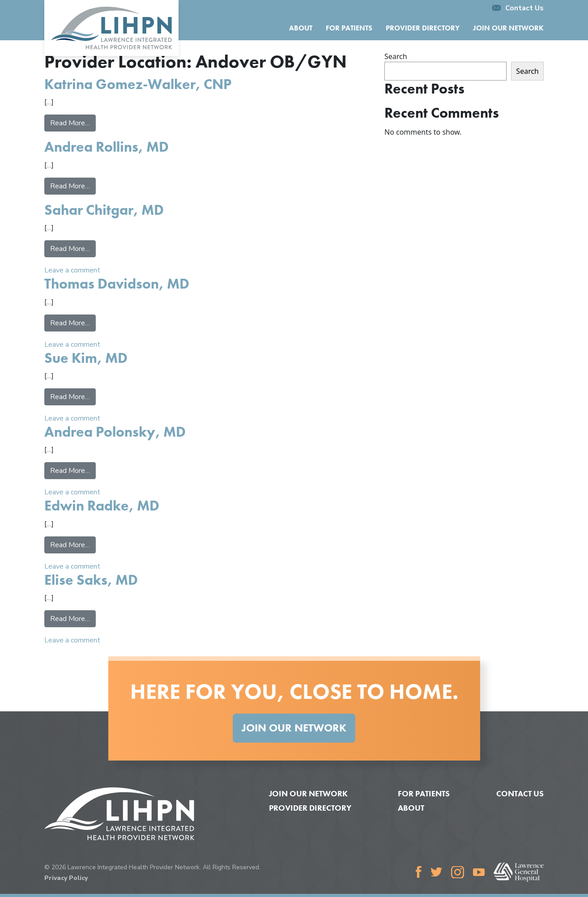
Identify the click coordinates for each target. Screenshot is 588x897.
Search (396, 56)
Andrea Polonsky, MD (115, 432)
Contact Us (518, 8)
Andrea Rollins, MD (107, 147)
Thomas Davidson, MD (117, 284)
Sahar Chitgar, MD (104, 210)
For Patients (349, 28)
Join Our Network (508, 28)
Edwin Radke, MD (102, 506)
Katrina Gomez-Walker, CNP (138, 84)
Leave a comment (72, 270)
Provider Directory (423, 28)
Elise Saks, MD (91, 580)
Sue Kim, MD (86, 358)
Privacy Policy (66, 878)
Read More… (73, 123)
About (301, 28)
